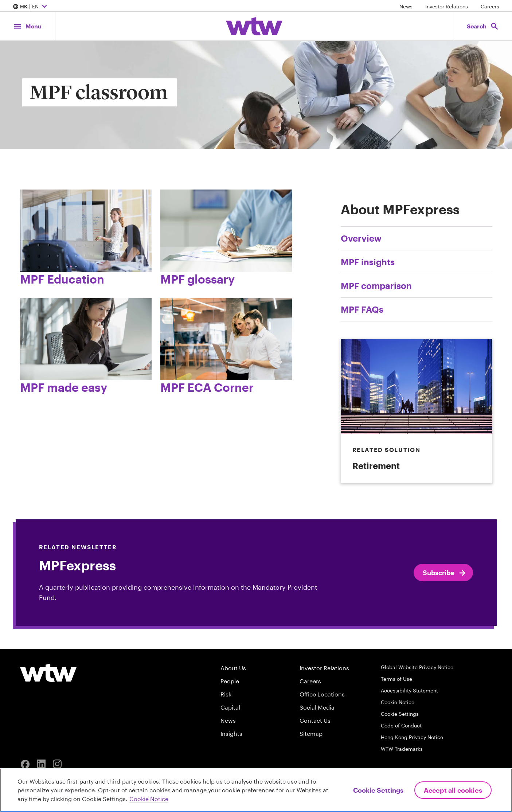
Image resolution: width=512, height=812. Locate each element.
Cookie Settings (400, 714)
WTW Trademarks (402, 749)
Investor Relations (447, 6)
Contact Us (315, 720)
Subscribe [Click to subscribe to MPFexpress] (445, 573)
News (406, 6)
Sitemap (311, 733)
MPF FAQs (362, 309)
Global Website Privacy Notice (417, 667)
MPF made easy (64, 387)
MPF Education (62, 279)
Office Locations (322, 694)
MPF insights (368, 262)
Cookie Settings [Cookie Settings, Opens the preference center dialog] (378, 790)
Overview (361, 238)
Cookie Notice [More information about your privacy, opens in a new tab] (149, 799)
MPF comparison (376, 286)
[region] (256, 790)
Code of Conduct (401, 725)
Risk (226, 694)
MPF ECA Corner (207, 387)
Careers (490, 6)
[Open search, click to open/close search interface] (482, 26)
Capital (230, 707)
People (230, 681)
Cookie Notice (398, 702)
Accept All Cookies (453, 790)
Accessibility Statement (409, 690)
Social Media (317, 707)
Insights (231, 733)
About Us (233, 668)
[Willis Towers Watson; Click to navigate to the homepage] (254, 26)
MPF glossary (198, 279)
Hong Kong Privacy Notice (412, 737)
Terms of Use (396, 679)
